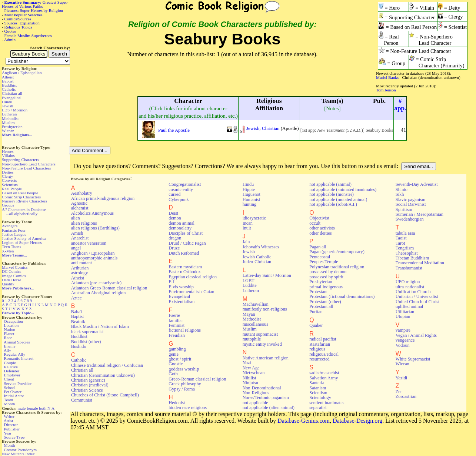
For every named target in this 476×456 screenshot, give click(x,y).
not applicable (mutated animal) (338, 199)
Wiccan (8, 131)
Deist (173, 213)
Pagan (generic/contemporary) (337, 252)
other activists (322, 228)
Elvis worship (181, 287)
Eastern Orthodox (185, 272)
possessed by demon (328, 272)
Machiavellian (256, 304)
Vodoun (403, 345)
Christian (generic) (88, 380)
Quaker (316, 325)
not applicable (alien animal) (269, 408)
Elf (171, 282)
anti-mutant (81, 263)
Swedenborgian (410, 219)
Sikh (400, 194)
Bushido (79, 346)
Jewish (7, 106)
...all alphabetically (22, 214)
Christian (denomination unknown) (103, 375)
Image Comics (14, 276)
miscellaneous (255, 324)
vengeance (405, 340)
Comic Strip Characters (21, 197)
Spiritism (404, 209)
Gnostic (176, 364)
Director (11, 425)
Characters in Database (24, 209)
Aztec (76, 298)
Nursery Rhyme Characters (24, 201)
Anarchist (80, 238)
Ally (7, 350)
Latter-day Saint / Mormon (267, 275)
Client (9, 379)
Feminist (177, 325)
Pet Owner (13, 392)
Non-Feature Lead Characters (26, 168)
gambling (177, 349)
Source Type (14, 437)
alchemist (80, 208)
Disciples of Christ (186, 233)
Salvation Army (324, 378)
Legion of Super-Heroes (22, 242)
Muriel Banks (387, 77)
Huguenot (252, 194)
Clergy (7, 176)
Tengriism (405, 248)
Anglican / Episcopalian (22, 73)
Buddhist (9, 85)
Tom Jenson (386, 90)
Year (8, 433)
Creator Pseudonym (21, 450)
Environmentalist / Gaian (191, 292)
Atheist (8, 77)
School (10, 388)
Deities (8, 172)
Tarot (400, 243)
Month (10, 404)
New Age (251, 368)
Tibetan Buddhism (412, 258)
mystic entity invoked (262, 344)
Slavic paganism (411, 199)
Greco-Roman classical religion (197, 379)
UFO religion (408, 282)
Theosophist (407, 253)
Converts (9, 180)
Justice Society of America (24, 238)
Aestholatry (82, 193)
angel (76, 248)
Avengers (10, 226)
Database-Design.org (357, 421)
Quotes (10, 31)
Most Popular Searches (24, 15)
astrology (80, 273)
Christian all (12, 93)
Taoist (401, 238)
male (22, 408)
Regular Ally (15, 354)
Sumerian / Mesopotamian (420, 214)
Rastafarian (320, 344)
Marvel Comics (15, 267)
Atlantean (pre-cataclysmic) (96, 283)
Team (8, 400)
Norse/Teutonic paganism (266, 398)
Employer (12, 375)
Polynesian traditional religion (337, 267)
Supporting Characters (20, 160)
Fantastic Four (14, 230)
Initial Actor (14, 396)
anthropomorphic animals (94, 258)
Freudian (177, 335)
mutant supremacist (260, 334)
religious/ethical (324, 354)
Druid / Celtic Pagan (187, 243)
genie (174, 354)
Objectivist (319, 218)
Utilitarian (405, 312)
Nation (10, 329)
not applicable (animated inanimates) (343, 190)
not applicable (255, 403)
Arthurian (80, 268)
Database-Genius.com (304, 421)
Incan (248, 223)
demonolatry (180, 228)
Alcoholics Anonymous (92, 213)
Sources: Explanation (22, 23)
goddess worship (184, 369)
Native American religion (266, 358)
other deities (320, 233)
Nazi (247, 363)
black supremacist (87, 332)
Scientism (318, 393)
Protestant (318, 292)
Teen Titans (11, 247)
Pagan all (318, 247)
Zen (399, 392)
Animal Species (17, 342)
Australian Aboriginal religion (98, 293)
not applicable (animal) (330, 184)
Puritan (316, 312)
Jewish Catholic (257, 257)
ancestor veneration (89, 243)
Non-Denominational (262, 388)
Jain (246, 242)
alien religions (84, 223)
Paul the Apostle (174, 130)
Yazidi (401, 378)
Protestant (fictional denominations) (342, 296)
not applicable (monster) (332, 194)
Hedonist (177, 403)
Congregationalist (185, 184)
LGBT (249, 281)
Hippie (249, 190)
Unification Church (413, 292)
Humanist (252, 199)
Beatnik (78, 322)
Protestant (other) (325, 302)
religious (317, 349)
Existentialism (182, 302)
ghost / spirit (180, 359)
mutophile (252, 339)
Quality (8, 284)
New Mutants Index (18, 454)
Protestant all (321, 306)
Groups (8, 205)
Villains (8, 155)
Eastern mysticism (185, 267)
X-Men (8, 251)
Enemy (10, 346)
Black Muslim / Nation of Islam (100, 326)
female (32, 408)
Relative (11, 367)
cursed (174, 194)
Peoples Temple (324, 262)
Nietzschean (254, 373)
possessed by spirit (326, 277)
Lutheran (9, 114)
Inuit (247, 228)
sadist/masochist (324, 373)
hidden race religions (188, 408)
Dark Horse (11, 280)
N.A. (51, 408)
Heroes (8, 151)
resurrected (319, 359)
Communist (82, 400)
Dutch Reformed (184, 253)
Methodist (10, 118)
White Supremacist (413, 359)
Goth (173, 374)
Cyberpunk (179, 199)
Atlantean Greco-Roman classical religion (109, 288)
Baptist (8, 81)
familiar (176, 321)
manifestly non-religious (265, 309)
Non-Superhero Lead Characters (29, 164)
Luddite (250, 285)
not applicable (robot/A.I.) (333, 204)
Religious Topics (18, 27)
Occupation (14, 321)
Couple (10, 363)
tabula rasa (405, 233)
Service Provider (18, 383)
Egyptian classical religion (193, 277)
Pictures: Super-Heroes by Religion (34, 10)
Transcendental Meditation (420, 263)
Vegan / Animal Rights (416, 335)
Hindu (7, 102)
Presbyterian (12, 127)
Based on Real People (20, 193)
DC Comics (12, 271)
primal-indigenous (326, 287)
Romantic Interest (19, 358)
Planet (9, 333)
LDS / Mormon (15, 110)
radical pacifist (323, 339)
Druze (174, 248)
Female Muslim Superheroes (28, 36)
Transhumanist (409, 268)
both (43, 408)
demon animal (182, 223)
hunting (249, 204)
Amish (77, 233)
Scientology (320, 398)
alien (76, 218)
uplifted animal (409, 306)
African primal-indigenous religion (103, 198)
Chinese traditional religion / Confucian (107, 365)
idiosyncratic (254, 218)
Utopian (403, 316)
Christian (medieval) (90, 385)
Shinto (402, 190)
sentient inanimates (327, 403)
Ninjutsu (250, 383)
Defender (12, 371)
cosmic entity (181, 190)
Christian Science (87, 390)
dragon (175, 238)
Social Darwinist (411, 204)
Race (8, 338)
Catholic (9, 89)
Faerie (174, 315)
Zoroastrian (406, 396)
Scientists (10, 185)
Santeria (317, 383)
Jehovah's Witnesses (261, 247)
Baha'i (77, 312)
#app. (400, 105)
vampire (403, 330)
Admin (10, 40)
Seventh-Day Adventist (417, 184)
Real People (12, 189)
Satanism (318, 388)
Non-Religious (256, 393)
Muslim (8, 123)
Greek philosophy (185, 384)
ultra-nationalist (410, 287)
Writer (9, 416)
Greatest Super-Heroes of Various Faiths (35, 4)
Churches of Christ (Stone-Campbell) (105, 395)
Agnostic (79, 203)
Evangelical (12, 98)
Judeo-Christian (257, 262)
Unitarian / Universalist (417, 296)
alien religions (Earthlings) (95, 228)
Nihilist (249, 378)
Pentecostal (320, 257)
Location (11, 325)
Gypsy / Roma (182, 389)
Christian (271, 128)
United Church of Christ (418, 302)
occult (315, 223)
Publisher (12, 429)
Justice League (14, 234)
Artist (8, 420)
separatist (318, 408)
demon (175, 218)
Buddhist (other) (86, 342)
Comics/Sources (18, 19)
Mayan (249, 314)
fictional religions (185, 330)
